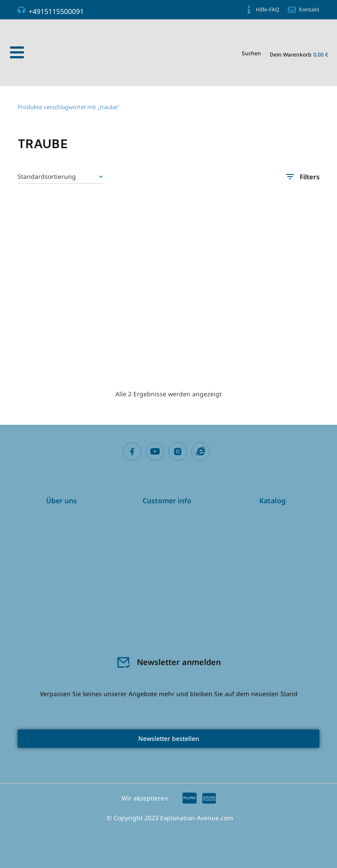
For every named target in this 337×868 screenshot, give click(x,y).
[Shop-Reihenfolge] (61, 177)
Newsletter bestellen (169, 738)
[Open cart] (299, 54)
